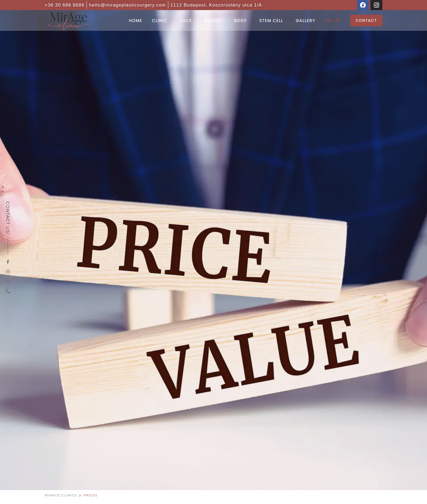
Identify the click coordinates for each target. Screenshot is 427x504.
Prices (333, 21)
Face (186, 21)
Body (241, 21)
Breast (213, 21)
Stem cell (271, 21)
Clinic (160, 21)
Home (135, 21)
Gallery (306, 21)
